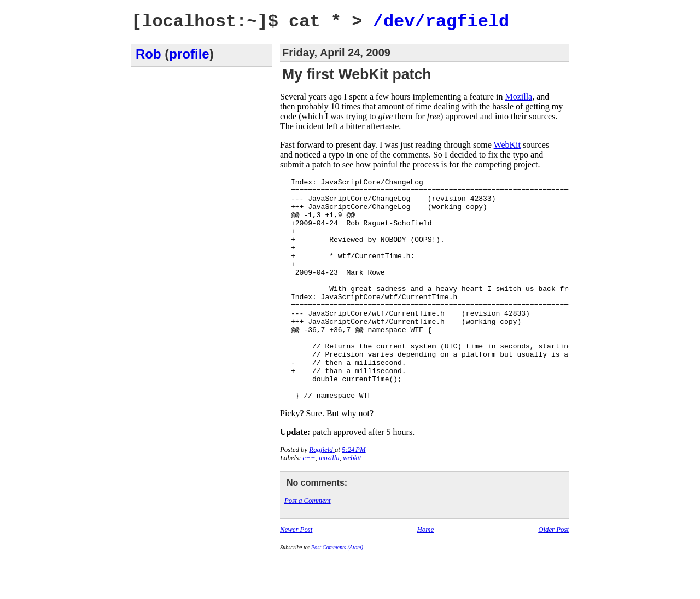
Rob (148, 54)
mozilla (329, 502)
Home (426, 574)
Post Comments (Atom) (337, 592)
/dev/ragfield (441, 22)
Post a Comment (308, 545)
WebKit (507, 145)
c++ (309, 502)
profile (189, 54)
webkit (352, 502)
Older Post (553, 574)
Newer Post (296, 574)
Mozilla (518, 97)
